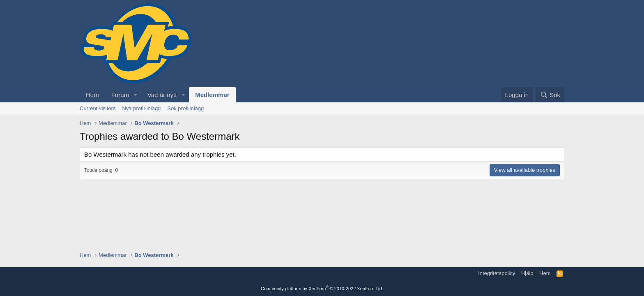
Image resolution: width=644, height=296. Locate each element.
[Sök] (550, 95)
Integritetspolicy (497, 273)
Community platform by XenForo (322, 289)
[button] (136, 95)
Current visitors (98, 108)
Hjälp (527, 273)
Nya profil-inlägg (141, 108)
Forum (120, 95)
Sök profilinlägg (185, 108)
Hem (92, 95)
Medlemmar (212, 95)
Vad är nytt (162, 95)
